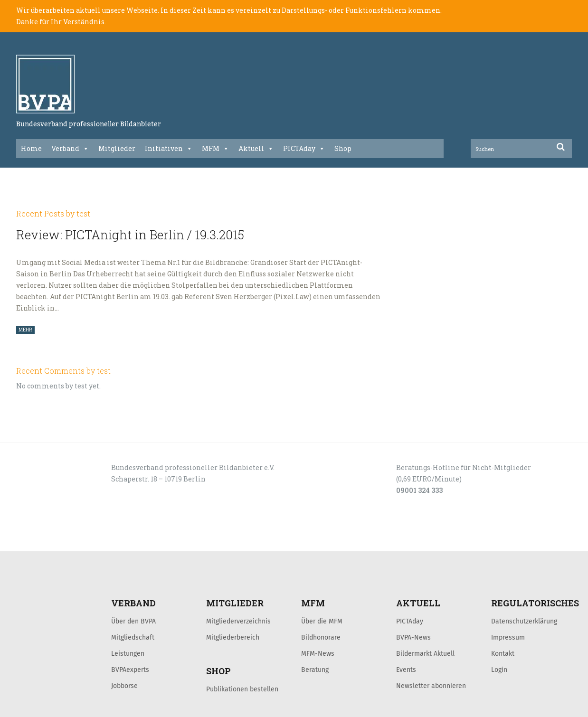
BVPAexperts (130, 670)
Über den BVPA (133, 621)
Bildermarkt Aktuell (425, 653)
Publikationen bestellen (242, 689)
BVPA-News (413, 637)
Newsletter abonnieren (431, 686)
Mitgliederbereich (233, 637)
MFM (215, 149)
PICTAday (304, 149)
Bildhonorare (321, 637)
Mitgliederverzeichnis (238, 621)
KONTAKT (84, 541)
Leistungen (128, 653)
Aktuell (256, 149)
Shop (343, 148)
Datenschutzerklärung (524, 621)
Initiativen (169, 149)
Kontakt (503, 653)
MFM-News (318, 653)
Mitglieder (117, 148)
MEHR (25, 330)
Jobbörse (124, 686)
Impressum (508, 637)
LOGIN (52, 541)
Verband (70, 149)
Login (499, 670)
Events (406, 670)
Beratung (315, 670)
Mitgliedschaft (133, 637)
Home (31, 148)
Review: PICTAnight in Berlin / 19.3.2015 (130, 235)
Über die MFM (322, 621)
